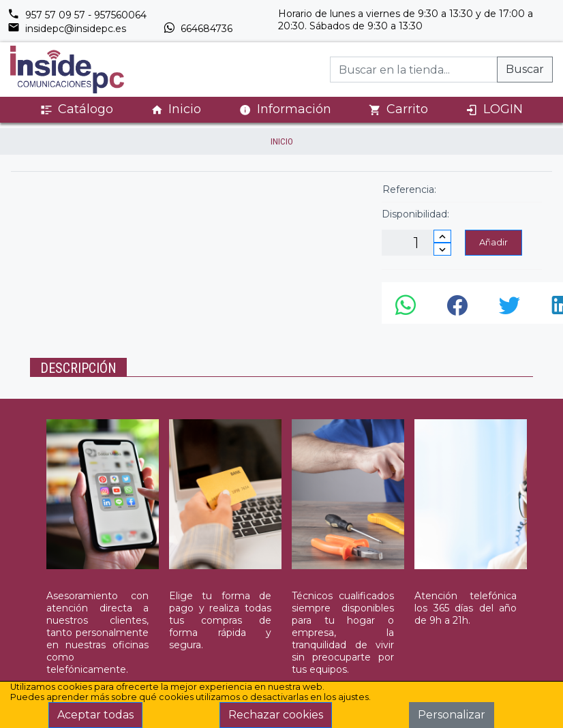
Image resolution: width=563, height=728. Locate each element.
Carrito (398, 109)
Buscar (525, 69)
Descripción (78, 368)
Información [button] (285, 109)
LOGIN (494, 109)
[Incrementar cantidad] (442, 236)
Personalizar (452, 715)
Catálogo (77, 109)
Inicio (176, 109)
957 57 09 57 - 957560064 (77, 15)
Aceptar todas (95, 715)
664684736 (198, 29)
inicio (282, 141)
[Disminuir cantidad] (442, 249)
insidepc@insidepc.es (67, 29)
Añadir (493, 242)
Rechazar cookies (276, 715)
